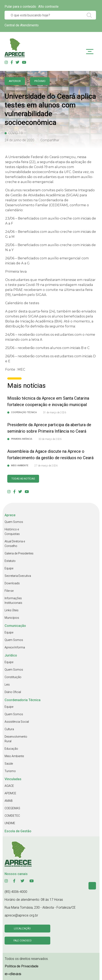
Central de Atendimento (22, 25)
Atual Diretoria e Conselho (15, 544)
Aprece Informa (15, 647)
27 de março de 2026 (46, 466)
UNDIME (10, 823)
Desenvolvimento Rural (16, 739)
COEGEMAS (12, 808)
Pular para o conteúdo (20, 7)
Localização (22, 929)
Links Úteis (12, 610)
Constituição (13, 677)
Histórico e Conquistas (12, 532)
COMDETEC (12, 816)
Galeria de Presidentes (19, 553)
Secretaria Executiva (18, 576)
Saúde (9, 764)
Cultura (9, 729)
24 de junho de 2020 (19, 140)
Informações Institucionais (13, 600)
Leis (7, 685)
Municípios (12, 618)
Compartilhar (50, 140)
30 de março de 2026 (50, 439)
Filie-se (9, 591)
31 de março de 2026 (55, 413)
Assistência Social (17, 722)
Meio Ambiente (14, 756)
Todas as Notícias (23, 479)
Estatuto (10, 561)
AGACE (9, 786)
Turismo (10, 771)
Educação (11, 749)
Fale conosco (23, 941)
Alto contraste (48, 7)
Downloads (12, 583)
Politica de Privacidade (22, 966)
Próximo (40, 81)
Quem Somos (14, 522)
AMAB (9, 801)
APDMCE (10, 793)
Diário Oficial (13, 692)
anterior (15, 81)
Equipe (9, 568)
